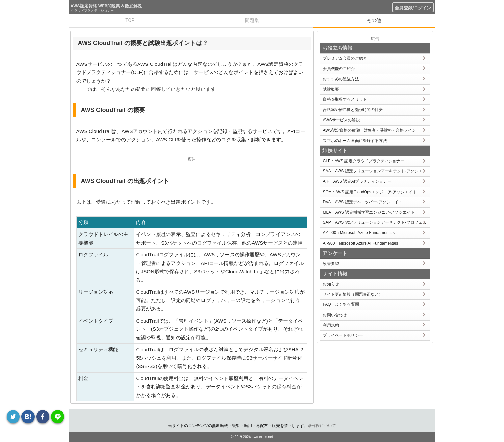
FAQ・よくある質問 (341, 304)
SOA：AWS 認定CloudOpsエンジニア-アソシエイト (370, 192)
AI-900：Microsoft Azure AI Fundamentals (360, 243)
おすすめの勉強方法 (341, 79)
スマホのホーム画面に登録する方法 (355, 141)
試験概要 (331, 89)
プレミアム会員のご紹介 (345, 58)
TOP (130, 20)
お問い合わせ (335, 315)
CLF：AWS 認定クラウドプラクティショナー (364, 161)
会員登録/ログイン (413, 8)
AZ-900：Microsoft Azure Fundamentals (359, 233)
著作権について (322, 426)
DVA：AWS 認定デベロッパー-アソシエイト (362, 202)
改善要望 (331, 264)
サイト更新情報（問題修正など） (353, 294)
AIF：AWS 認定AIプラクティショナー (357, 181)
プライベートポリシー (343, 335)
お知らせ (331, 284)
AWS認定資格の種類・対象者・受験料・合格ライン (369, 130)
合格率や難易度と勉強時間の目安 (353, 110)
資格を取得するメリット (345, 99)
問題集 (252, 20)
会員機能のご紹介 (339, 69)
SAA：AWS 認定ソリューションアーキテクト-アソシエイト (376, 171)
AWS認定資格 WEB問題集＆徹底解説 (106, 6)
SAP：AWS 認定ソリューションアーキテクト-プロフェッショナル (376, 222)
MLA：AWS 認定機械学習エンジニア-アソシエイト (369, 212)
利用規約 (331, 325)
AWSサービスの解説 (341, 120)
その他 (374, 20)
